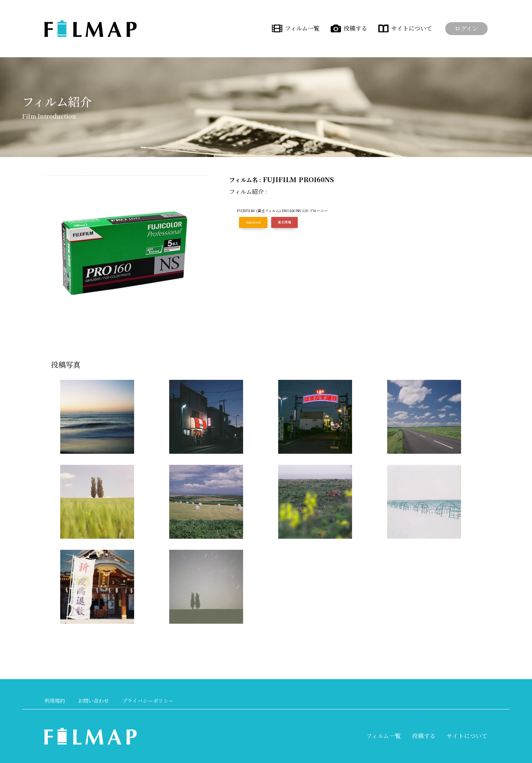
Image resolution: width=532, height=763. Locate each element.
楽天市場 (284, 222)
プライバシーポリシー (148, 701)
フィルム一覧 (302, 28)
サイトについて (412, 28)
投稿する (355, 28)
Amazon (253, 222)
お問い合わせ (93, 701)
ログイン (466, 28)
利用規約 (55, 701)
